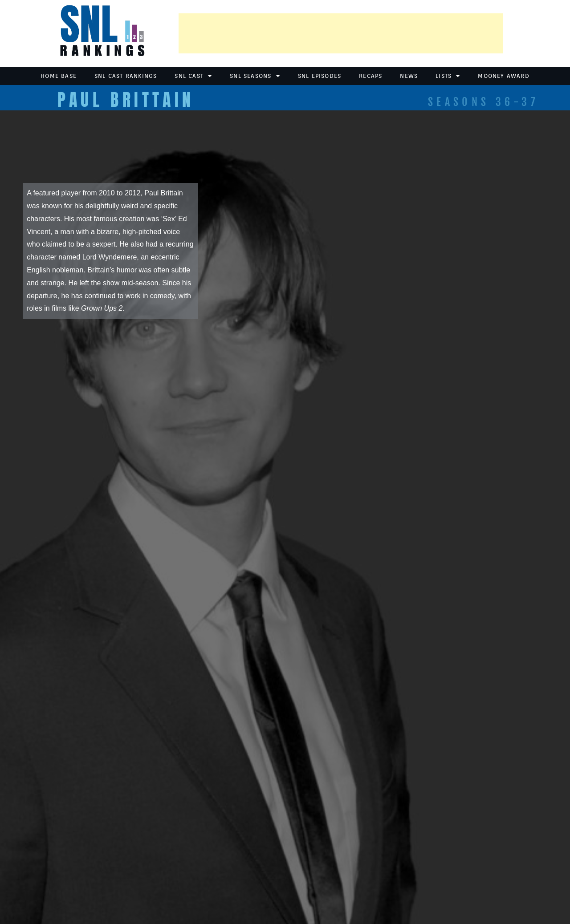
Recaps (370, 76)
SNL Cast (193, 76)
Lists (448, 76)
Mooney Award (503, 76)
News (409, 76)
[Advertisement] (341, 33)
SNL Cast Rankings (126, 76)
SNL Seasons (255, 76)
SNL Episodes (320, 76)
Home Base (59, 76)
